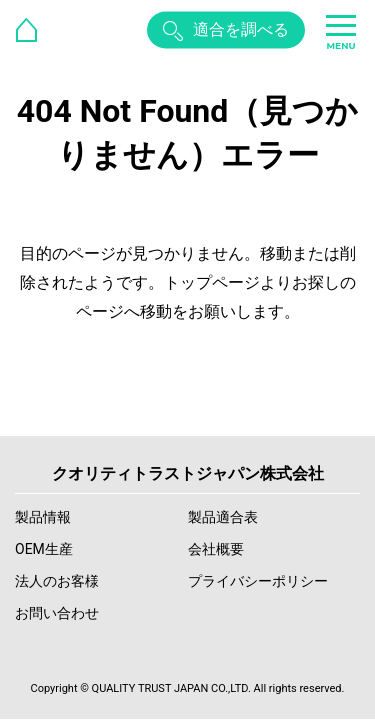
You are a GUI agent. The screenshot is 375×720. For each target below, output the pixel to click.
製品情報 (43, 517)
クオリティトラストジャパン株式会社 (188, 473)
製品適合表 (223, 517)
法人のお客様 (57, 581)
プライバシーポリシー (258, 581)
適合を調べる (241, 29)
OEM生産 (44, 549)
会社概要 (216, 549)
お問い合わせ (57, 613)
